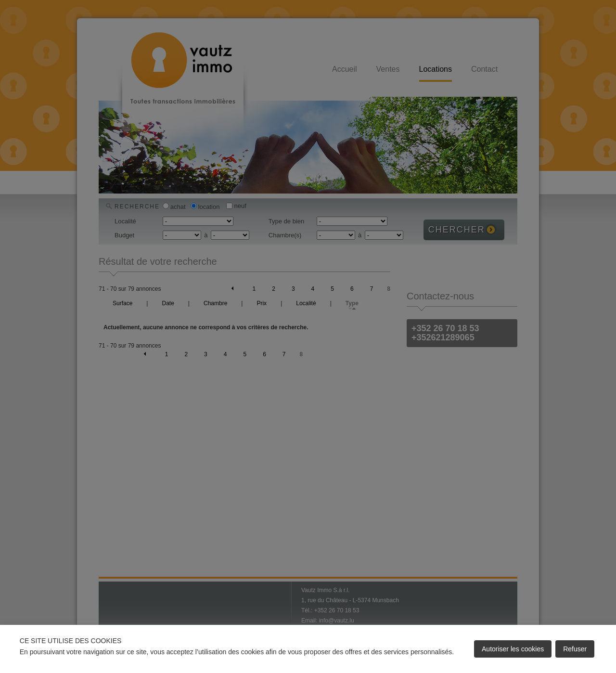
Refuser (575, 649)
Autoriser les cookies (513, 649)
